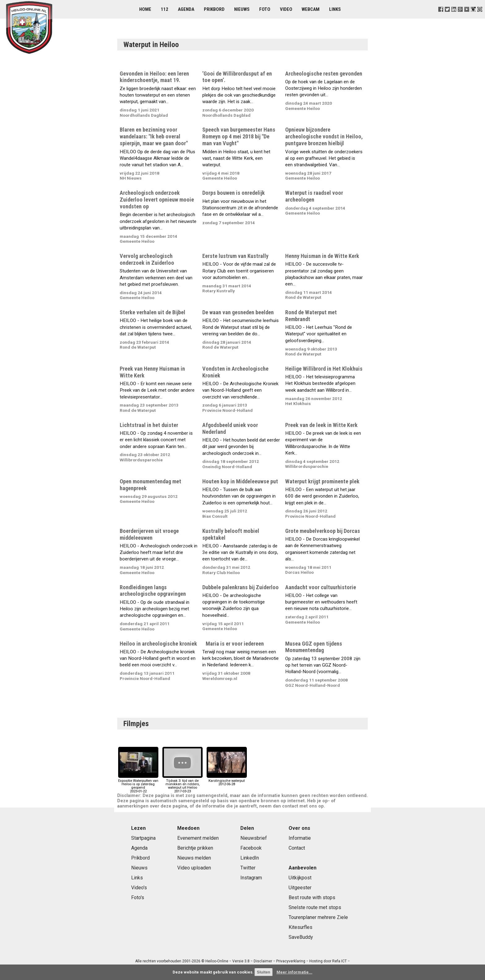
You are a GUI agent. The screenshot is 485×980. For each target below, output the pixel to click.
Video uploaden (194, 868)
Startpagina (143, 838)
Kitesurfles (300, 927)
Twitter (248, 868)
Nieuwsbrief (254, 838)
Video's (139, 888)
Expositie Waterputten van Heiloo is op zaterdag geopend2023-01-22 (138, 784)
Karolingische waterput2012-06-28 (227, 781)
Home (145, 9)
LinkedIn (250, 858)
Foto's (138, 897)
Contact (297, 848)
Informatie (300, 838)
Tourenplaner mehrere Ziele (318, 917)
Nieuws (242, 9)
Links (335, 9)
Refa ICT (339, 961)
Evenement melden (198, 838)
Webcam (311, 9)
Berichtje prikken (195, 848)
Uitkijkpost (300, 878)
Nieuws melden (194, 858)
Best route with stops (312, 897)
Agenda (186, 9)
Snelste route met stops (315, 907)
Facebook (251, 848)
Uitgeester (300, 888)
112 (165, 9)
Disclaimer (263, 961)
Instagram (251, 878)
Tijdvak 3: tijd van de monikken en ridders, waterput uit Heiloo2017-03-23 (182, 784)
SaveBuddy (301, 937)
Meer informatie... (294, 972)
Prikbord (214, 9)
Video (286, 9)
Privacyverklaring (291, 961)
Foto (265, 9)
